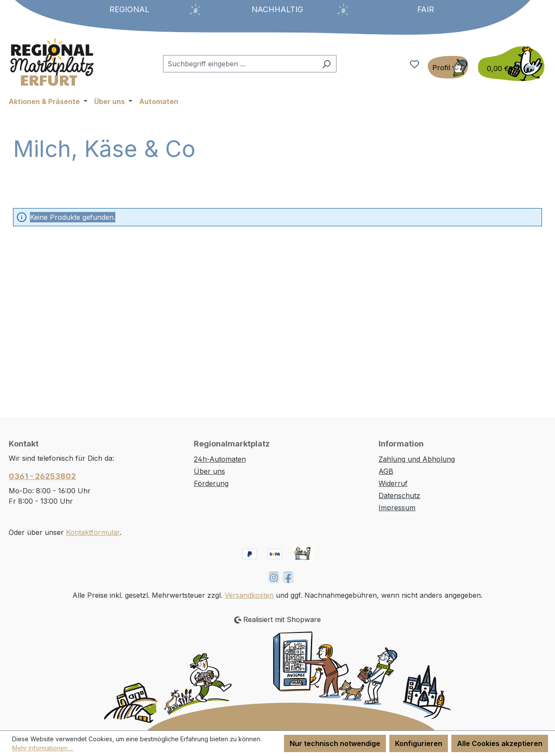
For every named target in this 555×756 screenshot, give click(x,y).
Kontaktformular (93, 532)
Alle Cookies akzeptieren (500, 743)
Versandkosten (249, 595)
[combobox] (240, 64)
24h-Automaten (220, 459)
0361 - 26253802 (42, 476)
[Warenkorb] (509, 64)
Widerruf (393, 483)
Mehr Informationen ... (43, 748)
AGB (386, 471)
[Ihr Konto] (448, 67)
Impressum (397, 508)
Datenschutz (399, 495)
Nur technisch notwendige (335, 743)
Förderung (211, 483)
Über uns (209, 471)
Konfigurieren (419, 743)
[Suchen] (326, 64)
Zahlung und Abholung (417, 459)
